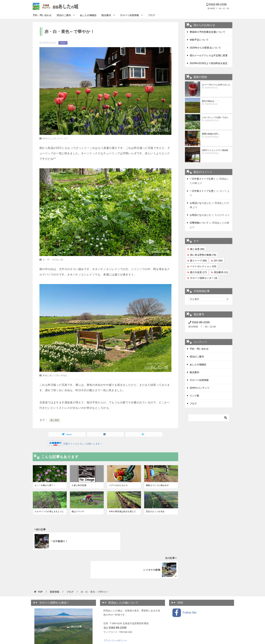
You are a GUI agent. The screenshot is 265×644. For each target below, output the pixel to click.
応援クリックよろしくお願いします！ (83, 444)
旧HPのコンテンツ (200, 388)
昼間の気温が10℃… (216, 136)
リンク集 (194, 396)
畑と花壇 (55, 420)
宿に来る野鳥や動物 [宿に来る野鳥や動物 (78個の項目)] (203, 255)
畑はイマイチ (78, 512)
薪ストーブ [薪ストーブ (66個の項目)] (198, 261)
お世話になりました (200, 203)
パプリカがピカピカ (118, 485)
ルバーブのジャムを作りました (216, 86)
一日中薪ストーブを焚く (203, 179)
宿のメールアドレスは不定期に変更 (209, 55)
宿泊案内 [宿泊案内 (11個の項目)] (221, 272)
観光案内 (106, 15)
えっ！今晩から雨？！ (45, 485)
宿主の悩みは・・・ (216, 103)
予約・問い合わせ (42, 15)
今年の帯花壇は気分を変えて (122, 512)
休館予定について (199, 40)
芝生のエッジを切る (155, 512)
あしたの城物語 (88, 15)
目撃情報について (199, 223)
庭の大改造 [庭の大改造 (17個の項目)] (198, 272)
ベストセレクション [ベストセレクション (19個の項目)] (203, 266)
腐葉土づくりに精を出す (157, 485)
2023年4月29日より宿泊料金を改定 (209, 63)
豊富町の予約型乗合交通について (207, 32)
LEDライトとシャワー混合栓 (216, 152)
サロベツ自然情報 (129, 15)
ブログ (151, 15)
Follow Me (184, 584)
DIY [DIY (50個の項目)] (218, 261)
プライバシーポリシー (115, 612)
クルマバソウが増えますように (49, 512)
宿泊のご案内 (64, 15)
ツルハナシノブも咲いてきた (216, 119)
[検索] (209, 418)
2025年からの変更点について (205, 48)
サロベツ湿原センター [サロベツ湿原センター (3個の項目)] (204, 278)
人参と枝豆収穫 (79, 485)
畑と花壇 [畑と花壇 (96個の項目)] (197, 249)
